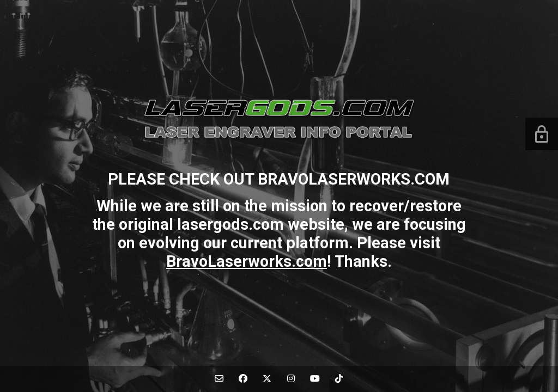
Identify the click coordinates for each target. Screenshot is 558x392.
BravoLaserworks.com (247, 261)
